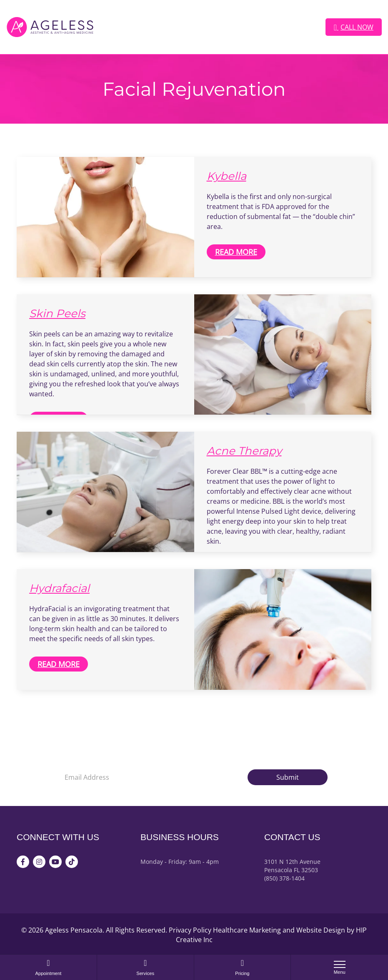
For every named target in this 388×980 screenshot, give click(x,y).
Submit (288, 777)
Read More (236, 252)
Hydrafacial (59, 588)
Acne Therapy (244, 451)
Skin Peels (57, 313)
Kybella (227, 176)
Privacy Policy (190, 930)
